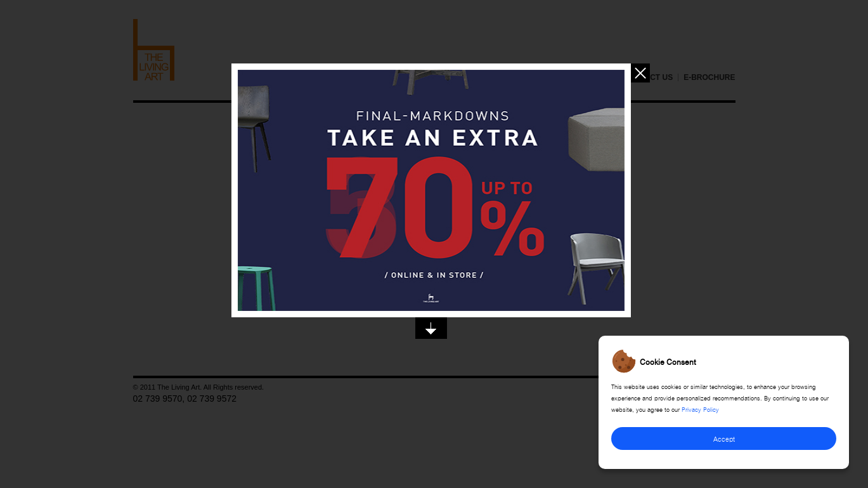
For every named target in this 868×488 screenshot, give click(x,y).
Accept (724, 438)
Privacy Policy (700, 409)
